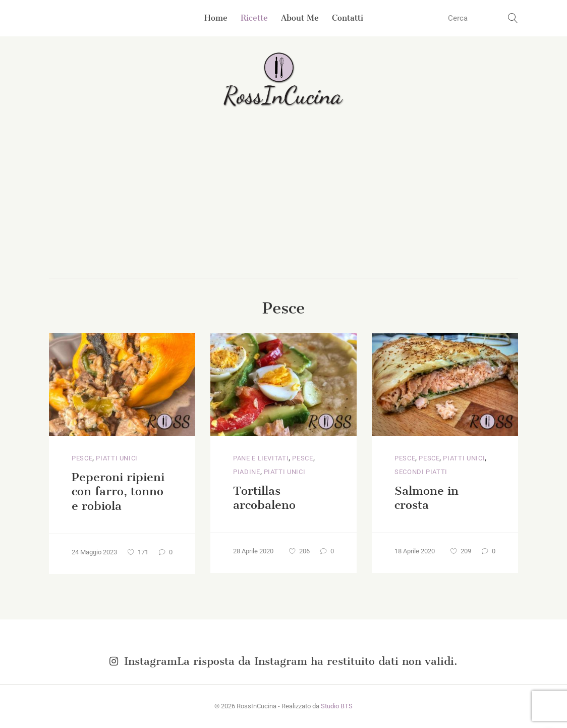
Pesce (82, 458)
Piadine (247, 472)
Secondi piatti (421, 472)
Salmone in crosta (427, 498)
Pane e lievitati (261, 458)
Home (216, 18)
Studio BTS (337, 706)
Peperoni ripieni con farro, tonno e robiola (118, 491)
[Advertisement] (283, 203)
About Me (300, 18)
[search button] (513, 18)
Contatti (348, 18)
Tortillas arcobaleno (264, 498)
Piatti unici (117, 458)
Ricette (254, 18)
